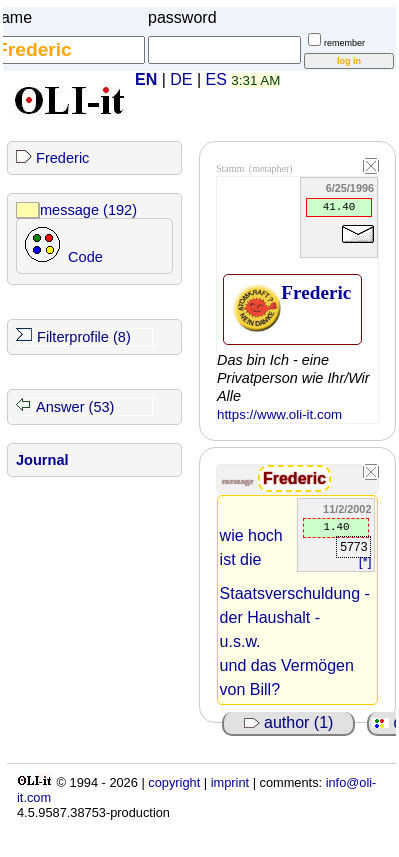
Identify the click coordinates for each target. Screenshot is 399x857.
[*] (365, 561)
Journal (42, 460)
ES (216, 79)
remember (344, 43)
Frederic (62, 158)
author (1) (289, 722)
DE (181, 79)
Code (85, 257)
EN (146, 79)
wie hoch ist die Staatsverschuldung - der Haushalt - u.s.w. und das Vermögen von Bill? (295, 612)
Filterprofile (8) (84, 337)
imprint (230, 782)
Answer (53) (75, 407)
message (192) (88, 210)
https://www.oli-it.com (279, 414)
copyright (174, 782)
